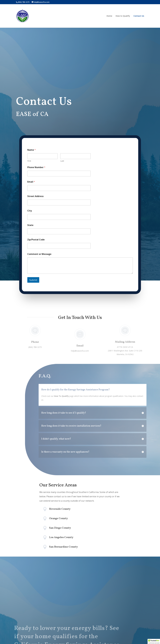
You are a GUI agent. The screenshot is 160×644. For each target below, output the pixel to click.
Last (62, 161)
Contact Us (139, 16)
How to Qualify (123, 16)
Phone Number (36, 167)
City (30, 211)
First (29, 161)
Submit (33, 280)
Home (109, 16)
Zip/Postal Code (36, 240)
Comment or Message (39, 254)
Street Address (35, 196)
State (30, 225)
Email (31, 182)
